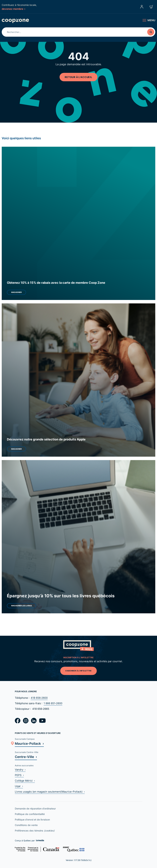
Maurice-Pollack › (29, 743)
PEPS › (19, 775)
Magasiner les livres (22, 606)
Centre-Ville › (26, 757)
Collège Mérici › (25, 781)
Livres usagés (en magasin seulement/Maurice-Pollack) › (50, 792)
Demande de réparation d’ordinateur (35, 809)
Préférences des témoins (35, 831)
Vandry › (20, 770)
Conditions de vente (26, 825)
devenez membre (13, 9)
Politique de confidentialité (30, 814)
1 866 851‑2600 (53, 703)
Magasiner (16, 292)
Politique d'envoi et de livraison (32, 820)
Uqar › (19, 786)
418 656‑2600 (39, 698)
